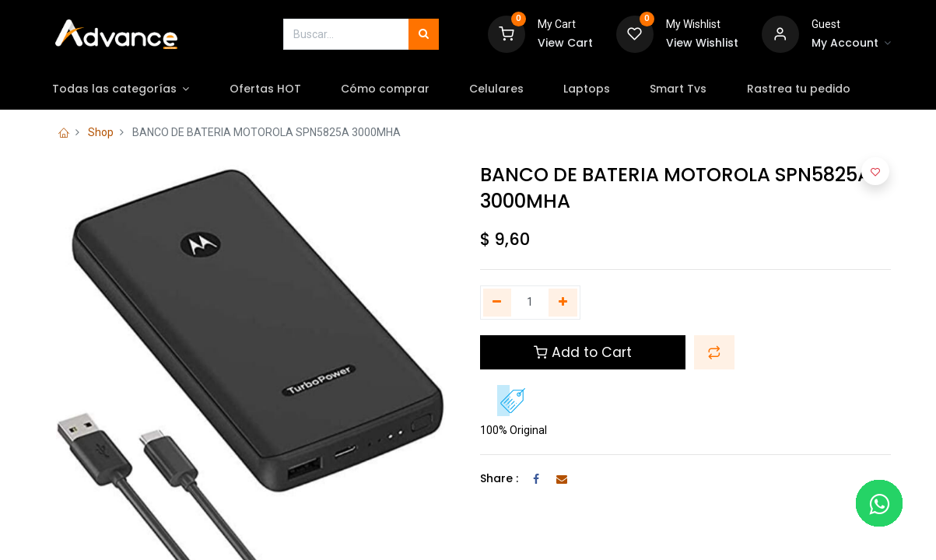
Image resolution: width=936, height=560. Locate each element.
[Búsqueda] (424, 34)
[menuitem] (278, 89)
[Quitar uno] (498, 303)
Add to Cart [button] (583, 352)
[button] (714, 352)
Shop (101, 132)
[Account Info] (851, 44)
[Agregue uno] (563, 303)
